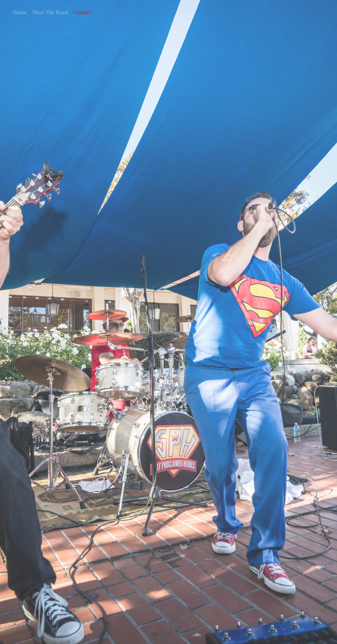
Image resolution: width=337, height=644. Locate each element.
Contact (83, 12)
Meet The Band (50, 12)
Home (20, 12)
